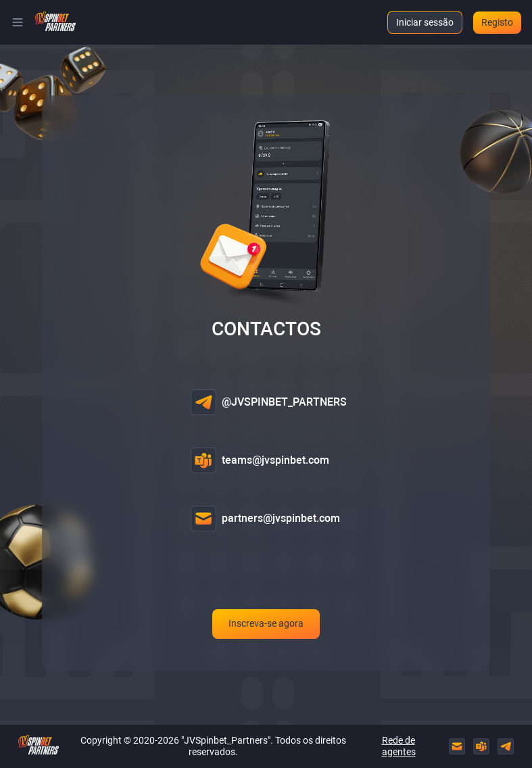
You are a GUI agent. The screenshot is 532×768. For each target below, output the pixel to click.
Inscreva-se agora (266, 625)
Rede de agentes (399, 746)
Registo (497, 22)
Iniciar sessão (425, 22)
